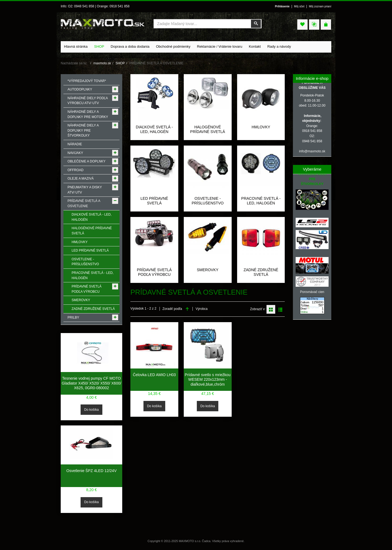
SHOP (120, 63)
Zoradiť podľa (172, 309)
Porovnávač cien (312, 292)
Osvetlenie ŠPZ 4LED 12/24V (91, 471)
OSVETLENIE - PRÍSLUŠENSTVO (208, 201)
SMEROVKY (208, 270)
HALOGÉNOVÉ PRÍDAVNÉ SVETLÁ (208, 129)
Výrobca (201, 309)
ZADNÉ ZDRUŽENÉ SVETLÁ (261, 272)
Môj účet (299, 6)
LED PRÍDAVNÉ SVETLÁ (154, 201)
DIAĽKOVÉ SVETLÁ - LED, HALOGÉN (154, 129)
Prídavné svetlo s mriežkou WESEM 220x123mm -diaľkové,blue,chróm (208, 380)
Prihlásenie (282, 6)
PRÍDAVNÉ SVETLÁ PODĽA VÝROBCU (154, 272)
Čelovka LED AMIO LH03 (154, 375)
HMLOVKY (261, 127)
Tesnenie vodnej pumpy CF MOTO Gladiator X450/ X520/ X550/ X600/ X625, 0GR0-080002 (92, 383)
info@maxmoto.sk (312, 151)
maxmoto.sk (102, 63)
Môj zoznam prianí (320, 6)
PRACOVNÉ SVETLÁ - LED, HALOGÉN (261, 201)
